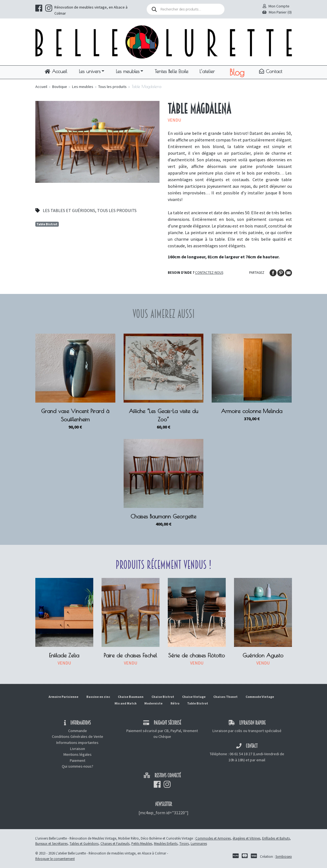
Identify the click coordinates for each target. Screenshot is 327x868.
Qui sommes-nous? (78, 766)
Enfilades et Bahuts (276, 838)
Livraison (78, 749)
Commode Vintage (260, 697)
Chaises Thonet (225, 697)
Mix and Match (126, 703)
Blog (237, 72)
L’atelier (207, 71)
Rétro (175, 703)
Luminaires (199, 843)
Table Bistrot (47, 224)
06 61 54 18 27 (241, 754)
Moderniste (153, 703)
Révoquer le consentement (55, 859)
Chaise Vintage (194, 697)
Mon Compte (276, 6)
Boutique (60, 87)
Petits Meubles (142, 843)
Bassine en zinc (98, 697)
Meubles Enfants (166, 843)
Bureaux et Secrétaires (51, 843)
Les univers (90, 71)
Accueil (56, 71)
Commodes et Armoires (213, 838)
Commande (78, 731)
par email (258, 760)
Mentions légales (78, 754)
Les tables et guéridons (69, 210)
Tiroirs (184, 843)
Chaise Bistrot (163, 697)
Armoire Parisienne (63, 697)
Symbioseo (284, 856)
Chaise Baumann (131, 697)
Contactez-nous (209, 272)
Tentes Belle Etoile (172, 71)
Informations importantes (77, 743)
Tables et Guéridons (84, 843)
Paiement (78, 760)
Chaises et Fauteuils (115, 843)
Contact (271, 71)
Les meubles (128, 71)
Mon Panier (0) (277, 12)
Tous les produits (112, 87)
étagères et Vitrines (246, 838)
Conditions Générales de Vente (78, 736)
